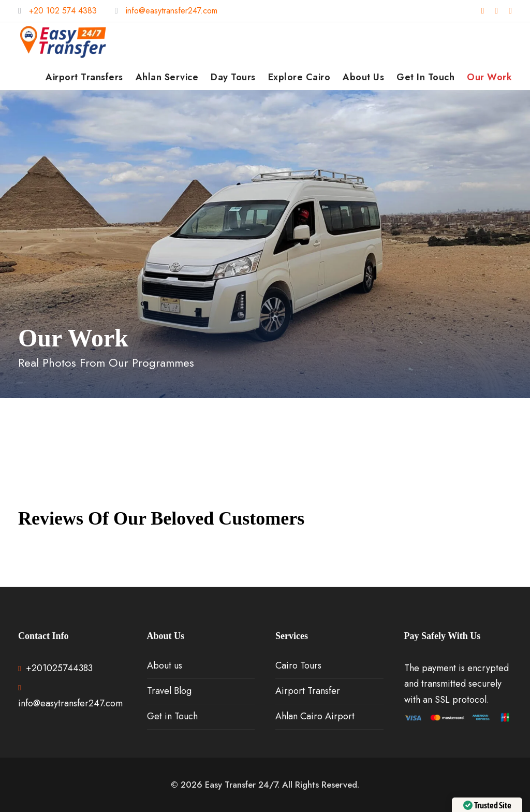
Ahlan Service (167, 77)
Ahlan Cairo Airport (315, 716)
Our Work (489, 77)
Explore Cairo (299, 77)
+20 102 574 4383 (63, 11)
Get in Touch (425, 77)
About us (363, 77)
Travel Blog (169, 691)
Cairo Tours (298, 665)
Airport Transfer (308, 691)
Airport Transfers (84, 77)
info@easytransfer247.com (172, 11)
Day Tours (233, 77)
